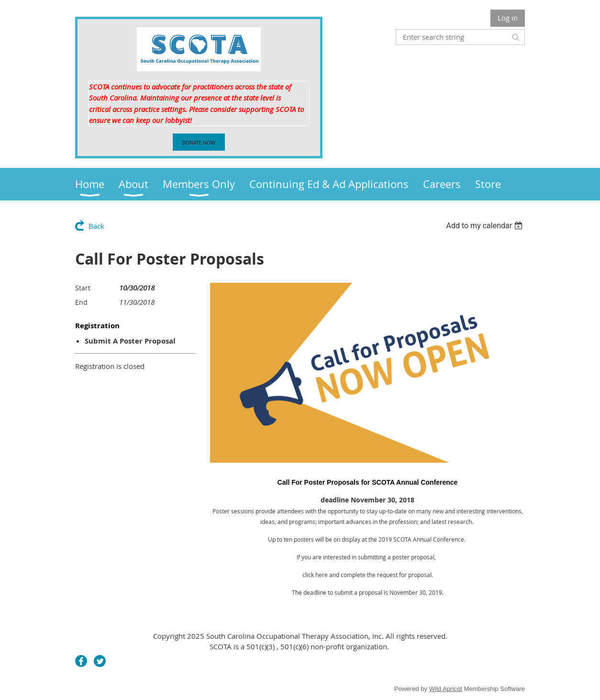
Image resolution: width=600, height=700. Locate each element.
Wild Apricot (446, 689)
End (81, 302)
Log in (508, 18)
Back (96, 226)
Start (83, 288)
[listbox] (485, 226)
